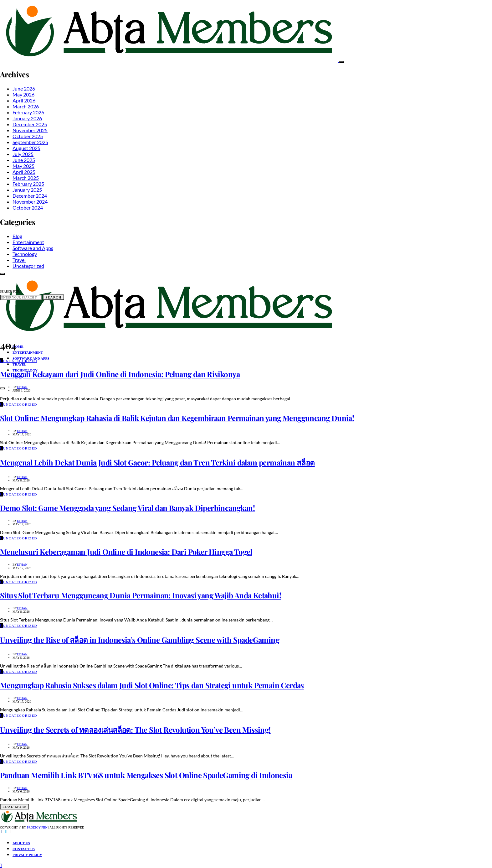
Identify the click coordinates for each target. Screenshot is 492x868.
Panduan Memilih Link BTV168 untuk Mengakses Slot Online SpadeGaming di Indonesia (146, 775)
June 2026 (24, 88)
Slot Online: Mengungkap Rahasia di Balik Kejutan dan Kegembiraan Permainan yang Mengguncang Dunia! (177, 418)
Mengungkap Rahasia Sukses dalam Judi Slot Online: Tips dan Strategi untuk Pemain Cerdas (152, 685)
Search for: (10, 291)
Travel (19, 260)
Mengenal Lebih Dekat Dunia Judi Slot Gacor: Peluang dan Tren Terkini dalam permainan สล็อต (157, 462)
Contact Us (24, 849)
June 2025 (24, 160)
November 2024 (30, 202)
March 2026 (26, 106)
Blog (17, 236)
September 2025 (30, 142)
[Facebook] (1, 832)
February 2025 (28, 184)
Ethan (22, 387)
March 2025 (26, 178)
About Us (21, 843)
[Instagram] (12, 832)
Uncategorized (28, 266)
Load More (15, 807)
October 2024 (28, 208)
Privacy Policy (27, 855)
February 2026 (28, 112)
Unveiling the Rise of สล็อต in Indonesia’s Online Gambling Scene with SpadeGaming (140, 640)
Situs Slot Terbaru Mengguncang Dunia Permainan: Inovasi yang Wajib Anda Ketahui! (141, 595)
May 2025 (23, 166)
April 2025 (24, 172)
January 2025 (27, 190)
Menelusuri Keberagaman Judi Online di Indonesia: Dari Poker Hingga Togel (126, 552)
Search (54, 297)
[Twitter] (6, 832)
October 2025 (28, 136)
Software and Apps (33, 248)
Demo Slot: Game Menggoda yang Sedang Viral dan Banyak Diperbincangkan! (127, 508)
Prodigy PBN (37, 827)
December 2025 (30, 124)
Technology (25, 254)
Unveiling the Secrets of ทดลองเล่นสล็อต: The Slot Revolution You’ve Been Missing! (135, 730)
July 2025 (23, 154)
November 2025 (30, 130)
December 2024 (30, 196)
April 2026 (24, 100)
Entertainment (28, 242)
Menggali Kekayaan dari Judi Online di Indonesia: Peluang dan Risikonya (120, 374)
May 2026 (23, 94)
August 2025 (26, 148)
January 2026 (27, 118)
